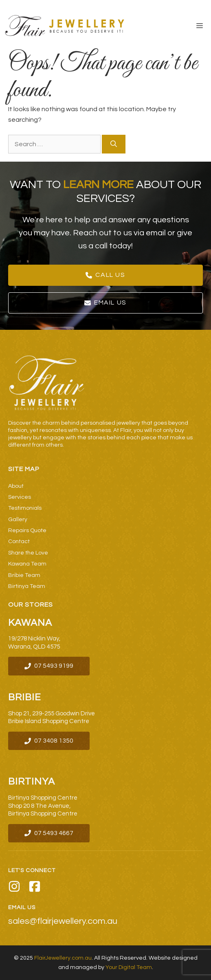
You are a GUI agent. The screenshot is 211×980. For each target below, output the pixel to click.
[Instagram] (14, 888)
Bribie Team (24, 575)
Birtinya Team (27, 586)
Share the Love (28, 553)
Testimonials (25, 508)
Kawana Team (27, 564)
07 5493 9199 (54, 666)
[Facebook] (35, 888)
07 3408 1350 (54, 741)
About (16, 486)
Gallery (18, 520)
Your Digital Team (129, 967)
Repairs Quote (27, 531)
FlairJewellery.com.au (63, 958)
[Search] (114, 144)
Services (20, 497)
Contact (19, 542)
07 (38, 833)
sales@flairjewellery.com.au (63, 921)
